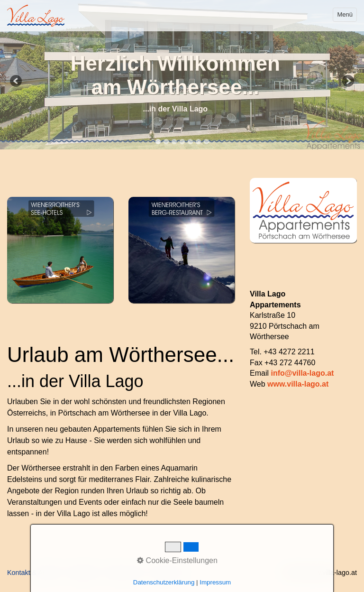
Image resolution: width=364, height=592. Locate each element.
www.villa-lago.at (298, 384)
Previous (17, 82)
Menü (345, 14)
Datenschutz (125, 573)
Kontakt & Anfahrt (34, 573)
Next (347, 82)
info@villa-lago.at (302, 373)
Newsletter (83, 573)
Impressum (167, 573)
